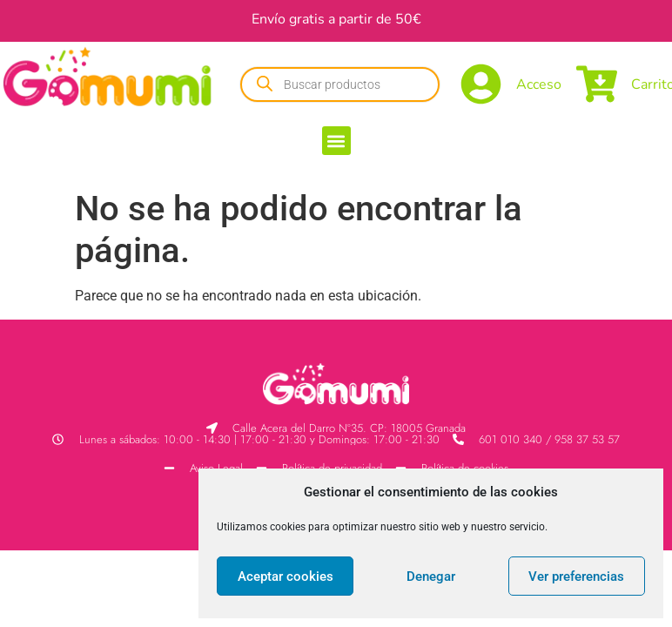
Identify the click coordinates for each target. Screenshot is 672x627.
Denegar (431, 576)
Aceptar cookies (286, 576)
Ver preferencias (576, 576)
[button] (336, 141)
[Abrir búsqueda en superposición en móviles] (340, 84)
